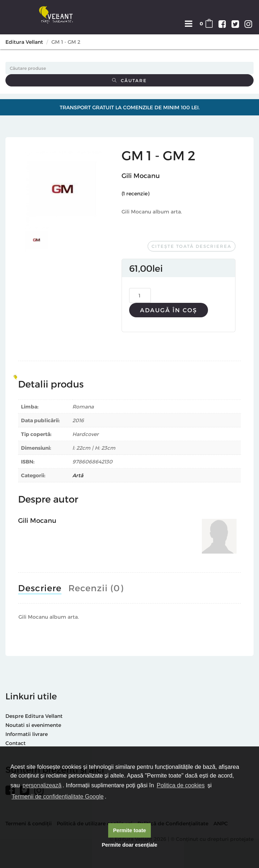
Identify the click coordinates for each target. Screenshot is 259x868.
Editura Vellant (24, 42)
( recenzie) (135, 193)
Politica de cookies (181, 785)
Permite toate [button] (129, 830)
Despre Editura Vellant (34, 716)
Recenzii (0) (96, 588)
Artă (78, 475)
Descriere (40, 588)
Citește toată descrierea (192, 246)
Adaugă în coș (169, 310)
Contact (16, 743)
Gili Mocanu (141, 175)
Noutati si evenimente (33, 725)
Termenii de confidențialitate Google (58, 797)
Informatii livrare (27, 734)
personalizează (42, 785)
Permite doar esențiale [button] (129, 845)
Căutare (129, 80)
